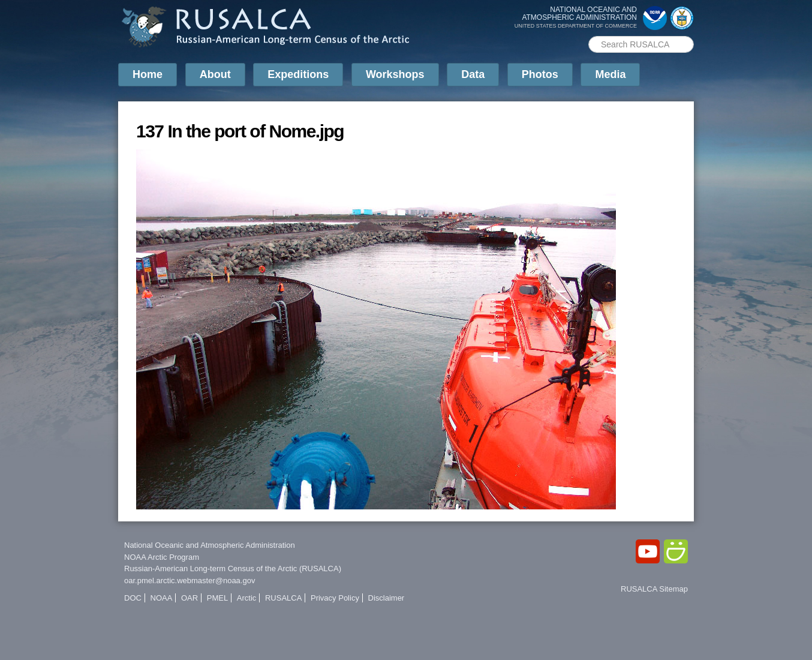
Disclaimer (387, 598)
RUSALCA (283, 598)
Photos (540, 74)
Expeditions (298, 74)
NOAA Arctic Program (162, 557)
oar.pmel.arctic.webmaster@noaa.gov (190, 580)
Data (473, 74)
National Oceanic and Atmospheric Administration (210, 545)
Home (148, 74)
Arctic (247, 598)
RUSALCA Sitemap (654, 589)
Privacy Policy (335, 598)
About (215, 74)
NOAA (162, 598)
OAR (190, 598)
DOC (133, 598)
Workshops (395, 74)
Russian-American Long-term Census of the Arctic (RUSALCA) (233, 568)
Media (610, 74)
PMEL (217, 598)
